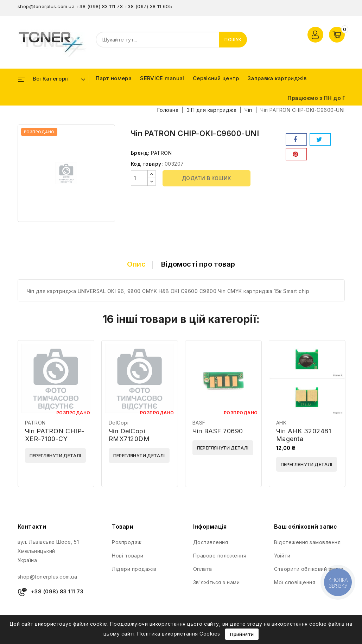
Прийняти (242, 634)
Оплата (203, 569)
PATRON (161, 153)
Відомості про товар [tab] (198, 264)
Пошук (233, 40)
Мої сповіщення (295, 582)
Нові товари (128, 556)
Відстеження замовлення (307, 542)
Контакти (32, 527)
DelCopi (119, 423)
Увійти (282, 556)
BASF (199, 423)
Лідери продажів (134, 569)
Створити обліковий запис (309, 569)
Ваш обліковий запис (306, 527)
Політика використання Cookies (179, 634)
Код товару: (147, 164)
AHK (281, 423)
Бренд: (140, 153)
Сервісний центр (216, 78)
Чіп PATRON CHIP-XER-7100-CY (55, 435)
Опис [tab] (136, 264)
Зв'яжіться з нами (217, 582)
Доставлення (211, 542)
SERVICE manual (162, 78)
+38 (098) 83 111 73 (100, 6)
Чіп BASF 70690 (218, 431)
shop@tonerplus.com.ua (46, 6)
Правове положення (220, 556)
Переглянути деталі (55, 455)
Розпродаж (127, 542)
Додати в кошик (207, 178)
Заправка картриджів (277, 78)
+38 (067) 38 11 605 (148, 6)
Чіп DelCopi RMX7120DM (129, 435)
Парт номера (114, 78)
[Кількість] (139, 178)
